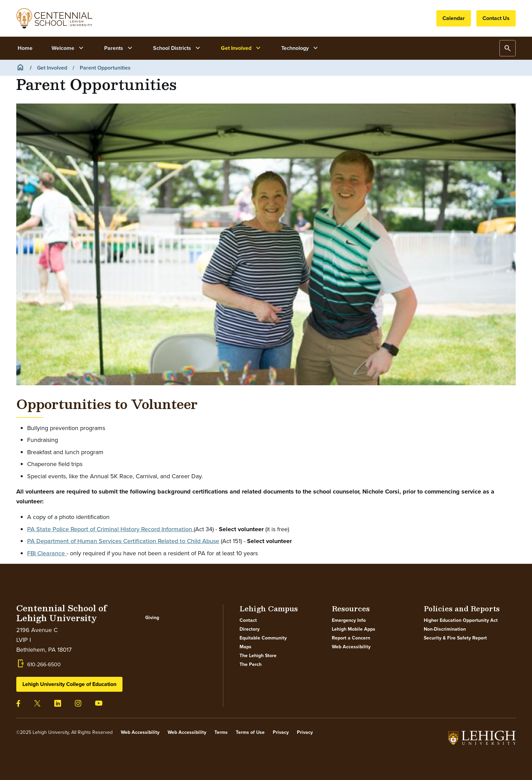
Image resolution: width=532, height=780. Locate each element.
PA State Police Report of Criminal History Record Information (110, 529)
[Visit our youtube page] (99, 702)
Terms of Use (250, 732)
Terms (221, 732)
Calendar (454, 18)
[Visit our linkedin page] (58, 703)
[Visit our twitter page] (37, 703)
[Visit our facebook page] (18, 703)
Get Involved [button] (242, 48)
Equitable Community (263, 638)
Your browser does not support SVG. (54, 18)
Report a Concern (351, 638)
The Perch (251, 665)
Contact (248, 620)
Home (25, 48)
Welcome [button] (68, 48)
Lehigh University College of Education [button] (69, 684)
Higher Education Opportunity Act (461, 620)
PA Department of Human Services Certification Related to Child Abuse (123, 541)
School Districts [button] (177, 48)
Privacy (281, 732)
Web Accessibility (351, 647)
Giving (152, 618)
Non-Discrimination (445, 629)
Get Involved (52, 68)
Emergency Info (349, 620)
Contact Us (496, 18)
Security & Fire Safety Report (455, 638)
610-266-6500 (44, 664)
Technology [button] (300, 48)
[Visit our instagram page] (78, 703)
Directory (250, 629)
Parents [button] (119, 48)
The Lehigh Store (258, 656)
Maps (245, 647)
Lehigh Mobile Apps (354, 629)
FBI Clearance (47, 553)
